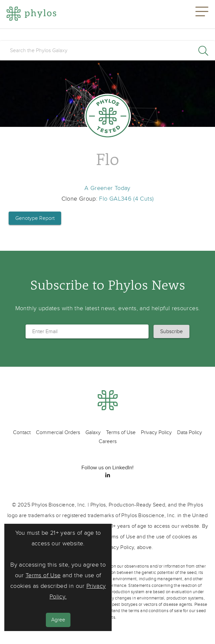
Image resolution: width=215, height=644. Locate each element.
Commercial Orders (58, 432)
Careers (108, 441)
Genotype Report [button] (35, 218)
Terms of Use (43, 575)
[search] (107, 50)
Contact (22, 432)
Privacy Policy (156, 432)
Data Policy (190, 432)
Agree (58, 620)
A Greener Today (107, 188)
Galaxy (93, 432)
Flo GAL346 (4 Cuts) (126, 199)
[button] (202, 14)
